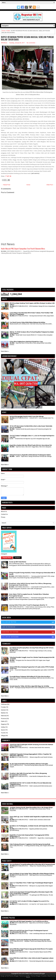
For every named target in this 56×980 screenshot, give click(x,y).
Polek (8, 31)
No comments (31, 43)
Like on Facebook (28, 627)
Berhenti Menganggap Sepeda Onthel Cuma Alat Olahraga (27, 416)
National (4, 716)
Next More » (5, 351)
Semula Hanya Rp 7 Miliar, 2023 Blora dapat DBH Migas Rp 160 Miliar (29, 686)
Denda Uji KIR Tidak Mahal (18, 562)
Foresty (3, 707)
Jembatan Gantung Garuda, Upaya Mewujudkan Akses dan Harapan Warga (31, 808)
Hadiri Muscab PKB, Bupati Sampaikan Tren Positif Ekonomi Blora (23, 249)
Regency (4, 724)
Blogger (42, 973)
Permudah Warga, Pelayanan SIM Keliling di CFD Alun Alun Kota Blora (30, 677)
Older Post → (50, 185)
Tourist (3, 733)
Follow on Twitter (28, 622)
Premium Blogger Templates (39, 976)
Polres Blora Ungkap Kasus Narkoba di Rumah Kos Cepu (26, 342)
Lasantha (27, 976)
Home (3, 31)
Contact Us (4, 514)
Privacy (3, 517)
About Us (4, 511)
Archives (17, 558)
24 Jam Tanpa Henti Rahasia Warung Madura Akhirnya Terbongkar (29, 764)
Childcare (4, 704)
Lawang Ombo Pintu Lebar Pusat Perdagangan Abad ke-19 (28, 605)
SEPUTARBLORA (27, 973)
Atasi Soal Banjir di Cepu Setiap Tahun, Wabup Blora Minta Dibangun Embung (32, 874)
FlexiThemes (10, 976)
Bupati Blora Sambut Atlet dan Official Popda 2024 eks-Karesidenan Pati (31, 445)
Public (3, 721)
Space (3, 730)
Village (3, 736)
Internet (3, 710)
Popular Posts (7, 558)
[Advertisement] (28, 272)
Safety (3, 727)
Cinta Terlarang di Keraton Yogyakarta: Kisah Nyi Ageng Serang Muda (30, 844)
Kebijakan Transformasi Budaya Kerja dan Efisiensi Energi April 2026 (30, 940)
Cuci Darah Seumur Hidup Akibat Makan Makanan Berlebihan (27, 322)
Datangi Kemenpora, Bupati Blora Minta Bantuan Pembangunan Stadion (30, 455)
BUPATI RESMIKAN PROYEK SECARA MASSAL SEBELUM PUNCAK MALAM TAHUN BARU (27, 38)
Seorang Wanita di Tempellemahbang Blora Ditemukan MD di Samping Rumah (32, 864)
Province (4, 719)
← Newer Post (6, 185)
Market (3, 713)
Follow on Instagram (28, 637)
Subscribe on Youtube (28, 632)
